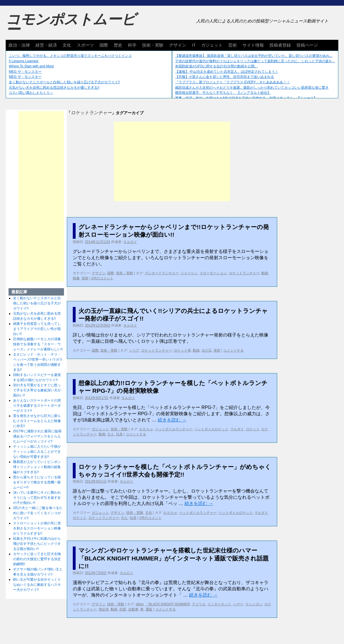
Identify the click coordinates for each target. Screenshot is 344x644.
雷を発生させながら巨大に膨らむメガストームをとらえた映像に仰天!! (37, 421)
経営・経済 (46, 45)
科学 (132, 45)
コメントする (233, 350)
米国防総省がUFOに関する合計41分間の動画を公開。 (216, 66)
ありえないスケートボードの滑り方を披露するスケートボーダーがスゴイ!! (37, 406)
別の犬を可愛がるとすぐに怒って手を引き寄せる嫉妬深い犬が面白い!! (37, 390)
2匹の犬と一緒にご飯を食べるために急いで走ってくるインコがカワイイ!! (38, 513)
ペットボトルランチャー (174, 429)
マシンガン (254, 604)
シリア (134, 350)
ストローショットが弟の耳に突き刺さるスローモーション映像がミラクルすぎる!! (37, 528)
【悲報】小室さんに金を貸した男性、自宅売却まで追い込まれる (225, 77)
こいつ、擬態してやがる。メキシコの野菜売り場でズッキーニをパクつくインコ (70, 56)
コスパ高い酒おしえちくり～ (31, 93)
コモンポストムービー (71, 24)
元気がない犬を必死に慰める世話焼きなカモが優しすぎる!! (54, 88)
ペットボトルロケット (211, 429)
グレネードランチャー (162, 273)
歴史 (118, 45)
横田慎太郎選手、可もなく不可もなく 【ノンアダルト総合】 (223, 93)
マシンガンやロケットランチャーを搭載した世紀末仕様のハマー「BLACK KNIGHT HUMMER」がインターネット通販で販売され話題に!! (174, 558)
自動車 (133, 609)
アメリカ (199, 604)
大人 (111, 434)
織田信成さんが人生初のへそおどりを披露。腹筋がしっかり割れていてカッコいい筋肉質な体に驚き (252, 88)
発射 (85, 278)
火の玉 (207, 350)
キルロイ (130, 242)
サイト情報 (253, 45)
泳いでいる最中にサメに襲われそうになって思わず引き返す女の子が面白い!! (37, 498)
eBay (140, 604)
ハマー (238, 604)
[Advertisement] (172, 161)
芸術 (233, 45)
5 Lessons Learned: (24, 61)
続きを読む (172, 420)
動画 (265, 273)
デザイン (178, 45)
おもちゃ (146, 429)
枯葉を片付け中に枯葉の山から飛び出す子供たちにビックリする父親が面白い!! (37, 544)
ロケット (253, 429)
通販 (149, 609)
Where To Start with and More (31, 66)
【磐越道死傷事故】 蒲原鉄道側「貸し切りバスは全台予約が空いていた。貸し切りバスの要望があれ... (254, 56)
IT (194, 45)
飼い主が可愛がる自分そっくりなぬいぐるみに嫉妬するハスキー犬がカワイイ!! (37, 585)
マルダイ (237, 429)
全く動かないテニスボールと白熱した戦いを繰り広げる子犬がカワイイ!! (64, 82)
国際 (104, 45)
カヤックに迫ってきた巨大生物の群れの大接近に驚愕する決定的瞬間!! (37, 559)
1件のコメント (102, 278)
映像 (76, 278)
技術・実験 (153, 45)
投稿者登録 (280, 45)
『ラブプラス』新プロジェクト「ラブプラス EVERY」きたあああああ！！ (233, 82)
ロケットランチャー (244, 273)
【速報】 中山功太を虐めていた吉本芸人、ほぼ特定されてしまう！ (227, 72)
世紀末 (104, 609)
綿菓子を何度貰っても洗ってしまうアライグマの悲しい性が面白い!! (37, 329)
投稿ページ (307, 45)
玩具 (119, 434)
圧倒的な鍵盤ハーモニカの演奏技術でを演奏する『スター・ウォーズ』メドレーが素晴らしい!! (38, 344)
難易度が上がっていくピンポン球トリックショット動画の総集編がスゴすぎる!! (37, 467)
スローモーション (213, 273)
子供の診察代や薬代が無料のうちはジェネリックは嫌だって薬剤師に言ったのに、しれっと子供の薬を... (255, 61)
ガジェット (212, 45)
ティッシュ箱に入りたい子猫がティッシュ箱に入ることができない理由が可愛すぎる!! (37, 452)
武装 (123, 609)
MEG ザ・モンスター (25, 72)
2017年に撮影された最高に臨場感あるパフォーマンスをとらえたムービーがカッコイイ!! (37, 436)
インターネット (219, 604)
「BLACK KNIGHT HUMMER (168, 604)
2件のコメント (151, 518)
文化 (67, 45)
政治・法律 (19, 45)
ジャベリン (189, 273)
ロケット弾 (182, 350)
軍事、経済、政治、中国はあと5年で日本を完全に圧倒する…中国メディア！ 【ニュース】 (246, 98)
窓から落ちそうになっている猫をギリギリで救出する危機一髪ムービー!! (37, 482)
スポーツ (85, 45)
